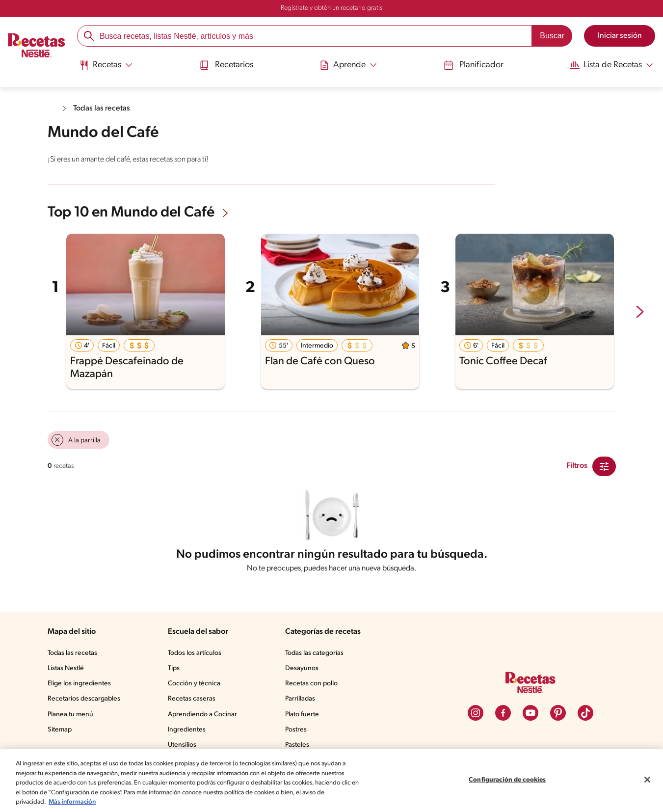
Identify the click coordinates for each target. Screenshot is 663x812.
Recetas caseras (195, 701)
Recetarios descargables (85, 701)
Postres (298, 732)
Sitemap (60, 732)
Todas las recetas (104, 108)
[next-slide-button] (640, 311)
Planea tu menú (72, 717)
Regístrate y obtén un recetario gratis (331, 8)
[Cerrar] (647, 780)
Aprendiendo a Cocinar (205, 717)
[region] (331, 781)
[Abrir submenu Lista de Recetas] (608, 65)
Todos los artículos (198, 655)
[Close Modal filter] (604, 465)
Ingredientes (189, 732)
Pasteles (300, 747)
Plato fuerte (304, 717)
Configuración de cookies (507, 780)
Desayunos (304, 671)
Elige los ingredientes (80, 686)
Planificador (470, 65)
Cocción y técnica (197, 686)
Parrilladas (303, 701)
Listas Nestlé (67, 671)
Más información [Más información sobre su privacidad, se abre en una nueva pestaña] (105, 802)
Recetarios (227, 65)
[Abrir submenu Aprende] (347, 65)
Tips (176, 671)
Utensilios (185, 747)
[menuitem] (108, 69)
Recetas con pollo (314, 686)
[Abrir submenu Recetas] (108, 65)
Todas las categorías (318, 655)
